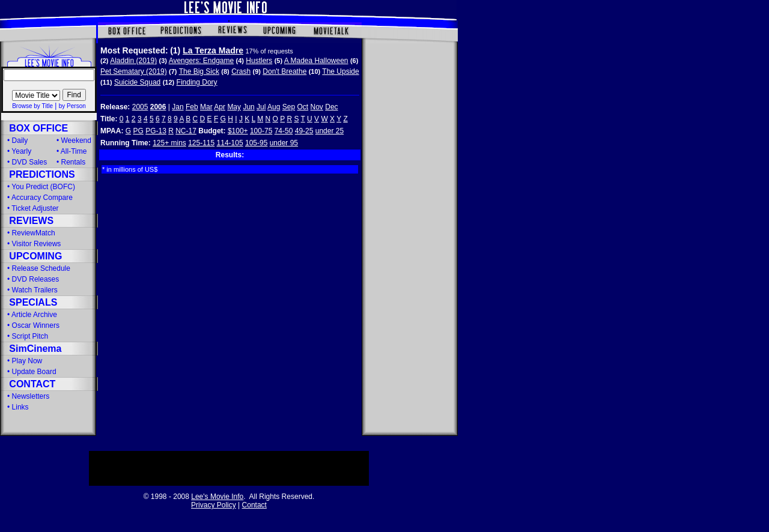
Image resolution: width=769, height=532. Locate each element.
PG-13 (156, 131)
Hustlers (259, 61)
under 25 (330, 131)
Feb (192, 107)
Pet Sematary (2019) (134, 71)
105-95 (256, 143)
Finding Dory (197, 82)
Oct (303, 107)
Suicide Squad (137, 82)
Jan (178, 107)
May (234, 107)
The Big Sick (199, 71)
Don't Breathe (284, 71)
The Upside (340, 71)
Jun (248, 107)
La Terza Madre (213, 50)
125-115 (201, 143)
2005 (140, 107)
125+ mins (169, 143)
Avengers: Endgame (202, 61)
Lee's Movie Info (217, 497)
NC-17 (186, 131)
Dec (331, 107)
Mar (206, 107)
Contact (254, 505)
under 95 (284, 143)
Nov (317, 107)
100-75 (261, 131)
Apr (220, 107)
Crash (241, 71)
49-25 (304, 131)
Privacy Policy (214, 505)
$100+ (238, 131)
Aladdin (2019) (133, 61)
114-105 (230, 143)
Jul (261, 107)
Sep (289, 107)
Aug (274, 107)
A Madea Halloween (316, 61)
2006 (158, 107)
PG (138, 131)
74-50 (284, 131)
